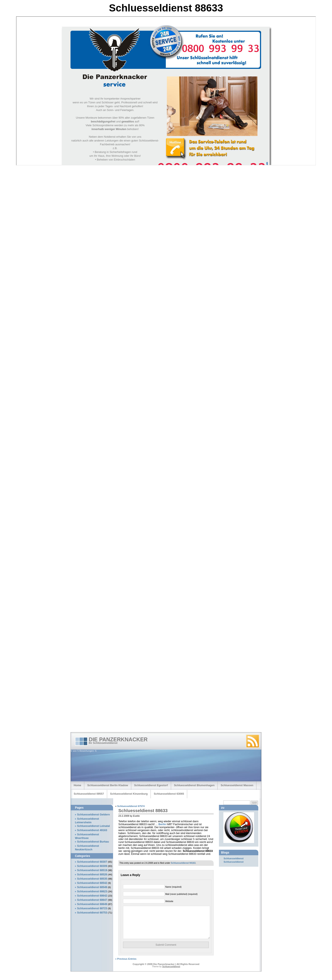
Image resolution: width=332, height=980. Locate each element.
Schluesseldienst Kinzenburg (129, 794)
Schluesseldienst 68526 (92, 875)
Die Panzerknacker (118, 739)
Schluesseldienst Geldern (93, 815)
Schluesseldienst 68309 (92, 866)
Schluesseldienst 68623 (92, 891)
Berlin (162, 824)
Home (77, 785)
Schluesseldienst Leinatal (93, 826)
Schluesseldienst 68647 (92, 900)
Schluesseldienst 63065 (169, 794)
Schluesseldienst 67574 (131, 806)
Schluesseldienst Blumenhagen (194, 785)
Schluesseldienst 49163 (92, 830)
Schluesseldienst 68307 (92, 862)
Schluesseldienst (234, 858)
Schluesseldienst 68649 (92, 904)
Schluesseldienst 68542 (92, 883)
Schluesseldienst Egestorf (151, 785)
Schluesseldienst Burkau (93, 842)
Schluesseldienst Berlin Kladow (108, 785)
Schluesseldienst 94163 (183, 863)
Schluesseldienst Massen (237, 785)
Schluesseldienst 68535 (92, 879)
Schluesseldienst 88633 (143, 810)
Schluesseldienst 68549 (92, 887)
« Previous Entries (126, 965)
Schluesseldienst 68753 (92, 913)
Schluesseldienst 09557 (89, 794)
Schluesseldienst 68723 (92, 908)
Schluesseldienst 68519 (92, 870)
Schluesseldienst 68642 (92, 896)
